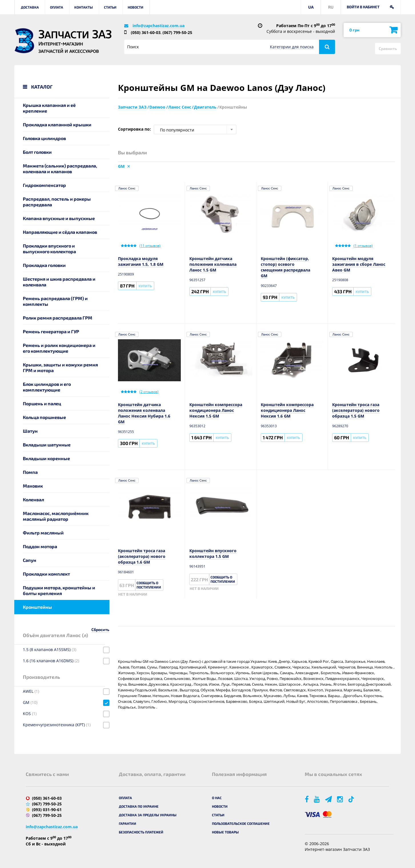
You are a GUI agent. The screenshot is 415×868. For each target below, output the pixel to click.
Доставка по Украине (139, 806)
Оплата (57, 7)
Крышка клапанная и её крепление (49, 108)
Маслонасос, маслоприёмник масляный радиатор (56, 516)
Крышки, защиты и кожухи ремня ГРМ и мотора (60, 367)
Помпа (30, 472)
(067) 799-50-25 (177, 32)
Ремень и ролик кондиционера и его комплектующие (59, 348)
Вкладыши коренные (46, 458)
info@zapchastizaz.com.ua (159, 26)
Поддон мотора (40, 546)
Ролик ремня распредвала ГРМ (58, 318)
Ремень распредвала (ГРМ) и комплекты (55, 301)
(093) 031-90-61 (47, 810)
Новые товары (225, 832)
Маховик (33, 486)
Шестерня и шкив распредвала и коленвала (59, 282)
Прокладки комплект (46, 574)
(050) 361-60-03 (146, 32)
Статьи (110, 7)
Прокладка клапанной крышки (57, 124)
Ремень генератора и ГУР (51, 331)
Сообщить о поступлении (149, 585)
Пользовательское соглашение (241, 823)
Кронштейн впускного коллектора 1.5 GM (213, 553)
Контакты (84, 7)
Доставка (30, 7)
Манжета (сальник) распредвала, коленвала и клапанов (60, 168)
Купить (145, 286)
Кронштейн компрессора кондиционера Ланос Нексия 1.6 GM (287, 410)
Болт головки (37, 152)
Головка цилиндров (44, 138)
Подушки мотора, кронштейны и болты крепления (59, 590)
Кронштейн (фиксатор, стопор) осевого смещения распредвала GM (285, 267)
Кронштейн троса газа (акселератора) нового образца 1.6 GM (142, 556)
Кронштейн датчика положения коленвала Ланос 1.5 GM (213, 264)
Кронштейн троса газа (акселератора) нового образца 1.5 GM (356, 410)
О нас (217, 798)
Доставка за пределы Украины (148, 815)
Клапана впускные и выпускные (59, 218)
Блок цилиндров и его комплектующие (47, 387)
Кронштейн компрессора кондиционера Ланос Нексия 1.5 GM (216, 410)
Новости (136, 7)
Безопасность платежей (141, 832)
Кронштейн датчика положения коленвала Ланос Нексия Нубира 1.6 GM (144, 413)
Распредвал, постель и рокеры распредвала (57, 202)
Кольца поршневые (44, 417)
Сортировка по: (134, 129)
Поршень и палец (42, 403)
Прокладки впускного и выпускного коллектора (49, 249)
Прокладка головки (44, 265)
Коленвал (33, 499)
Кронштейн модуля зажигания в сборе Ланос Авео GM (359, 264)
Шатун (30, 431)
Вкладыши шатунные (47, 445)
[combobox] (195, 129)
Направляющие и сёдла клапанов (60, 232)
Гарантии (128, 823)
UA (311, 7)
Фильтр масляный (43, 533)
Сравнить (388, 48)
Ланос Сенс (127, 188)
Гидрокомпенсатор (44, 185)
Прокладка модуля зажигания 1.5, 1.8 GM (141, 261)
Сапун (30, 560)
